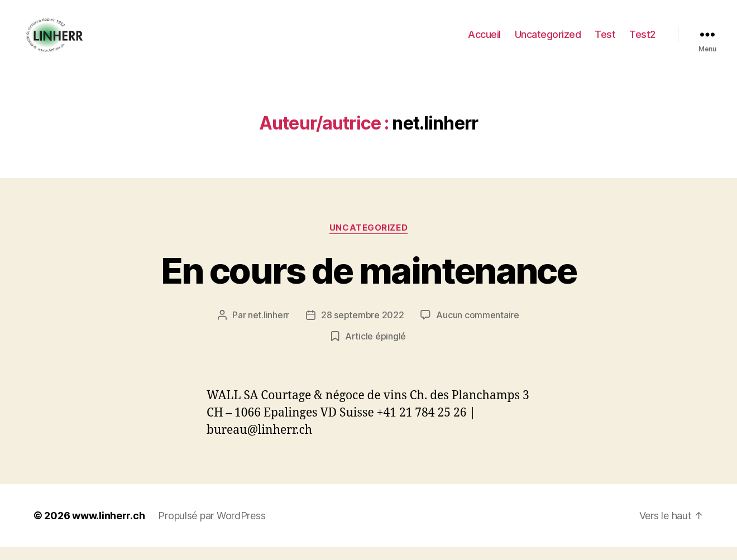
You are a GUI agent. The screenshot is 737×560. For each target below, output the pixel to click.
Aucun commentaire (477, 328)
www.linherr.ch (108, 528)
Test (605, 40)
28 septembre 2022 (362, 328)
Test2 (642, 40)
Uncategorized (548, 40)
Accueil (484, 40)
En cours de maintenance (368, 283)
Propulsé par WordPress (212, 528)
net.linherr (269, 328)
